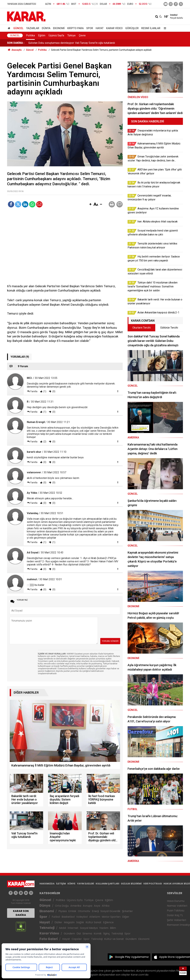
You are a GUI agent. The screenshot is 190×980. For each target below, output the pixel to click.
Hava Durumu (176, 901)
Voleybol (82, 917)
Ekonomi (59, 28)
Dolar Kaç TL (175, 915)
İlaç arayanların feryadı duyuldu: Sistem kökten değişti (59, 43)
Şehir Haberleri (176, 920)
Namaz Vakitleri (177, 906)
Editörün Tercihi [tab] (169, 328)
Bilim (113, 928)
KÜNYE (71, 884)
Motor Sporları (111, 917)
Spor (90, 28)
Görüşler (132, 28)
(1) (45, 391)
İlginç (107, 934)
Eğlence (108, 922)
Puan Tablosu (176, 910)
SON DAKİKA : (16, 43)
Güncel (18, 28)
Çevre (82, 35)
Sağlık (80, 922)
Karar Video (114, 28)
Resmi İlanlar (151, 28)
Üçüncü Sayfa (56, 35)
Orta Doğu (62, 906)
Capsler (77, 939)
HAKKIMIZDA (47, 884)
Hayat (100, 28)
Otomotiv (84, 911)
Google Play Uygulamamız (132, 957)
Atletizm (95, 917)
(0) (54, 391)
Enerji (95, 911)
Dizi (79, 934)
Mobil (63, 928)
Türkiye (71, 35)
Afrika (106, 906)
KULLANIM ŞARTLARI (107, 884)
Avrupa (88, 906)
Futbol (56, 917)
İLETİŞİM (61, 884)
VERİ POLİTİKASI (153, 884)
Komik (98, 934)
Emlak (72, 911)
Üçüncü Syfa (75, 900)
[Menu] (164, 28)
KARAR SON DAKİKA (21, 913)
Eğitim (42, 35)
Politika (30, 35)
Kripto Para (75, 28)
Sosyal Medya (89, 928)
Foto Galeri (49, 939)
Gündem (69, 934)
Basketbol (68, 917)
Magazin (69, 922)
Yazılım (104, 928)
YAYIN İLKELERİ (86, 884)
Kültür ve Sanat (114, 939)
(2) (45, 442)
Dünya (46, 28)
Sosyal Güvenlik (110, 911)
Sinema (87, 934)
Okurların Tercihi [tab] (142, 328)
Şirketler (127, 911)
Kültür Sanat (94, 922)
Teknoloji (47, 928)
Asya (97, 906)
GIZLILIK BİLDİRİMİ (131, 884)
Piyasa (63, 911)
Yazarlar (33, 28)
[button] (90, 204)
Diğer (126, 917)
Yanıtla (34, 391)
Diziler (58, 922)
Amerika (76, 906)
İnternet (73, 928)
